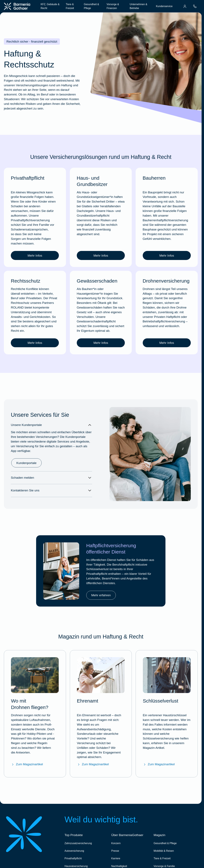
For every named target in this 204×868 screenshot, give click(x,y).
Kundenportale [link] (27, 463)
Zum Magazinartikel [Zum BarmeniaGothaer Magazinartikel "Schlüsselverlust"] (159, 764)
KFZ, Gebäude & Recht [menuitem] (50, 6)
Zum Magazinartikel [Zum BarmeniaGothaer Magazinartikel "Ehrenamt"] (93, 764)
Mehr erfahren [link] (101, 595)
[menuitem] (185, 6)
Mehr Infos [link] (35, 256)
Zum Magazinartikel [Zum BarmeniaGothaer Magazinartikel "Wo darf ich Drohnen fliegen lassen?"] (27, 764)
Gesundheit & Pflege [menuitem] (91, 6)
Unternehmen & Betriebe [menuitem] (138, 6)
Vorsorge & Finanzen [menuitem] (113, 6)
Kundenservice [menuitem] (164, 6)
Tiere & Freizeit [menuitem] (70, 6)
